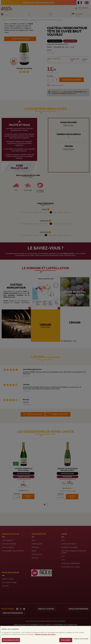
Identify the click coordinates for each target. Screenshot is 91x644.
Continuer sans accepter (81, 642)
